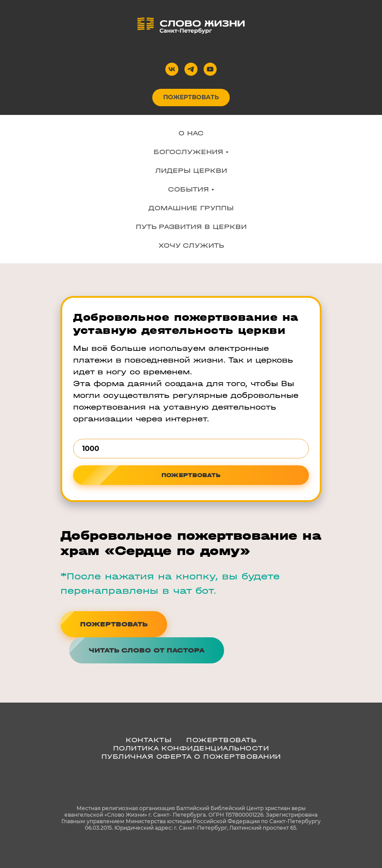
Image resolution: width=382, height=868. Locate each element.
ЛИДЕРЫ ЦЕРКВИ (191, 170)
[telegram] (191, 69)
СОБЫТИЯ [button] (188, 189)
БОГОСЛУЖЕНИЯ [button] (188, 152)
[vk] (172, 69)
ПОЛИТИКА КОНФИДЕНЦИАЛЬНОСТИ (191, 748)
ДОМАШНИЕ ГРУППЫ (191, 208)
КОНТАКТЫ (149, 740)
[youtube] (210, 69)
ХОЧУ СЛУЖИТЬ (191, 245)
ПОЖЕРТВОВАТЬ (221, 740)
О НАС (191, 133)
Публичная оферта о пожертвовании (191, 756)
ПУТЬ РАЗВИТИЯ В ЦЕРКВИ (191, 227)
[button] (147, 650)
